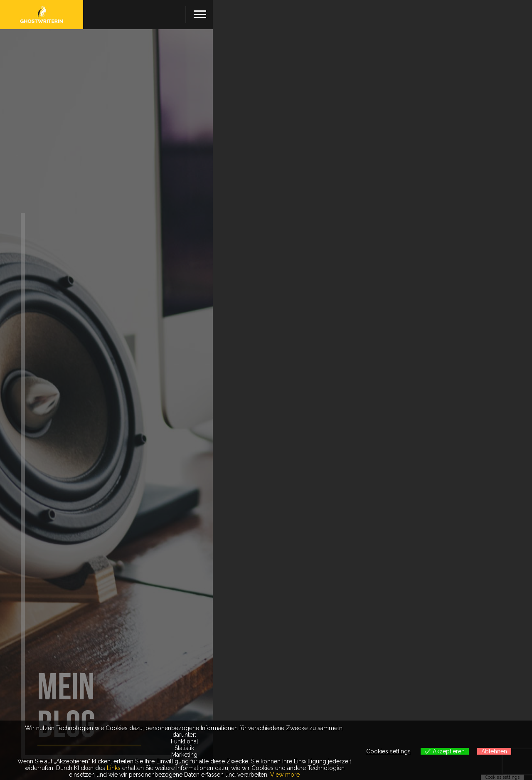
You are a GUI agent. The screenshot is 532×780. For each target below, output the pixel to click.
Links (114, 768)
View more (285, 775)
